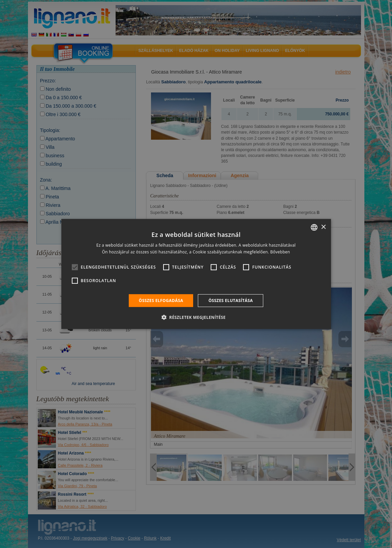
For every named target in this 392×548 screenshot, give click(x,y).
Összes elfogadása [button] (161, 300)
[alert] (196, 274)
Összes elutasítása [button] (231, 300)
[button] (196, 317)
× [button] (323, 227)
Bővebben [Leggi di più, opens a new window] (280, 252)
